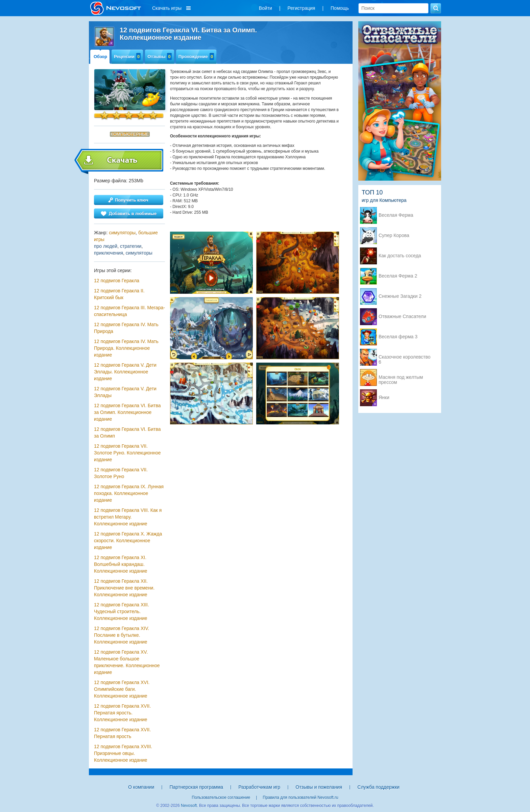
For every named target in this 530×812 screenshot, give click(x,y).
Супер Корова (394, 235)
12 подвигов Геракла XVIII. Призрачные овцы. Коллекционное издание (123, 753)
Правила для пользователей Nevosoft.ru (300, 797)
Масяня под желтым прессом (401, 378)
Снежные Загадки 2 (400, 296)
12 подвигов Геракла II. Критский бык (119, 294)
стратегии (131, 246)
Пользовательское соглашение (221, 797)
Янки (384, 398)
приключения (109, 253)
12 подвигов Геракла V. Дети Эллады (125, 392)
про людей (106, 246)
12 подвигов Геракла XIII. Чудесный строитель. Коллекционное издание (122, 611)
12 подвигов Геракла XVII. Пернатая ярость (122, 733)
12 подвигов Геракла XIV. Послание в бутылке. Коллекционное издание (122, 635)
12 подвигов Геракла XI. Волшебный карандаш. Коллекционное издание (121, 564)
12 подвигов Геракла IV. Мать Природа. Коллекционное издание (126, 348)
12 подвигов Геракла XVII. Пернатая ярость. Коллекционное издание (122, 713)
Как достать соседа (400, 256)
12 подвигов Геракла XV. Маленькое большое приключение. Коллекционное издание (127, 662)
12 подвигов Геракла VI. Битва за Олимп (127, 433)
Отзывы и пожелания (319, 787)
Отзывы (159, 57)
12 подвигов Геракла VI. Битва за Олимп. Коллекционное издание (127, 412)
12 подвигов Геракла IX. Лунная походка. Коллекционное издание (129, 493)
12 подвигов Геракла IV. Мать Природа (126, 328)
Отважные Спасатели (402, 317)
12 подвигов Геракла (117, 281)
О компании (141, 787)
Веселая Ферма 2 (398, 276)
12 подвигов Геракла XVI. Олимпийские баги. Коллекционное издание (122, 689)
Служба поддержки (378, 787)
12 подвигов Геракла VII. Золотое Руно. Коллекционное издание (127, 453)
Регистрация (302, 8)
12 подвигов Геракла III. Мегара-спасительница (129, 311)
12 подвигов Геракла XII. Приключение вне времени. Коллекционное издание (124, 588)
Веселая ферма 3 (398, 337)
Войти (266, 8)
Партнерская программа (196, 787)
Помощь (340, 8)
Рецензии (127, 57)
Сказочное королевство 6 (404, 358)
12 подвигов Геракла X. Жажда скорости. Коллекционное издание (128, 541)
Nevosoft (189, 806)
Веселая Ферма (396, 215)
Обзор (100, 57)
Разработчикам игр (259, 787)
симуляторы (122, 233)
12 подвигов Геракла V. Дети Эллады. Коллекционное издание (125, 372)
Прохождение (196, 57)
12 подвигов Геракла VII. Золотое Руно (121, 473)
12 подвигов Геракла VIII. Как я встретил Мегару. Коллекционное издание (128, 517)
